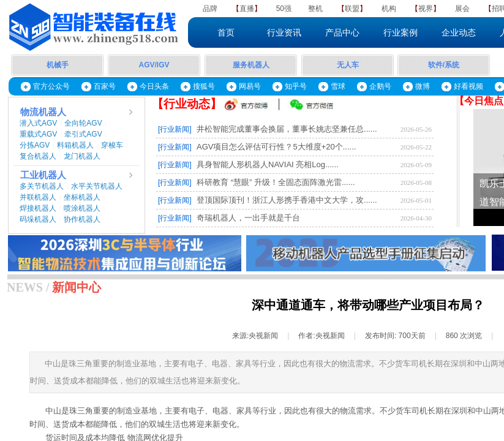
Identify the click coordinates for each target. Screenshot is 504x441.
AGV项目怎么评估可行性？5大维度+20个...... (276, 147)
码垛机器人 (38, 219)
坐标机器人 (82, 197)
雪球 (338, 86)
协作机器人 (82, 219)
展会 (462, 9)
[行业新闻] (175, 129)
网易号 (250, 86)
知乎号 (296, 86)
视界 (426, 9)
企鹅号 (380, 86)
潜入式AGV (38, 123)
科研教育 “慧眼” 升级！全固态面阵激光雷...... (276, 182)
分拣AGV (35, 145)
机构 (389, 9)
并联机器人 (38, 197)
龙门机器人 (82, 156)
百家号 (105, 86)
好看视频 (468, 86)
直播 (247, 9)
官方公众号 (51, 86)
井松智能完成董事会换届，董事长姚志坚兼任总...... (287, 129)
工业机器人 (43, 175)
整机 (315, 9)
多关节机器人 (42, 186)
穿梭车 (112, 145)
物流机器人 (43, 112)
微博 (423, 86)
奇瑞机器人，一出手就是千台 (248, 218)
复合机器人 (38, 156)
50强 (284, 9)
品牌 (210, 9)
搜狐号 (204, 86)
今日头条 (154, 86)
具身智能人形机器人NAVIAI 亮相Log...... (268, 164)
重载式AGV (38, 134)
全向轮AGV (83, 123)
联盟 (352, 9)
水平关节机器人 (97, 186)
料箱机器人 (75, 145)
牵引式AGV (83, 134)
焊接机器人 (38, 208)
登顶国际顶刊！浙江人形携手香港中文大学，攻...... (287, 200)
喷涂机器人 (82, 208)
